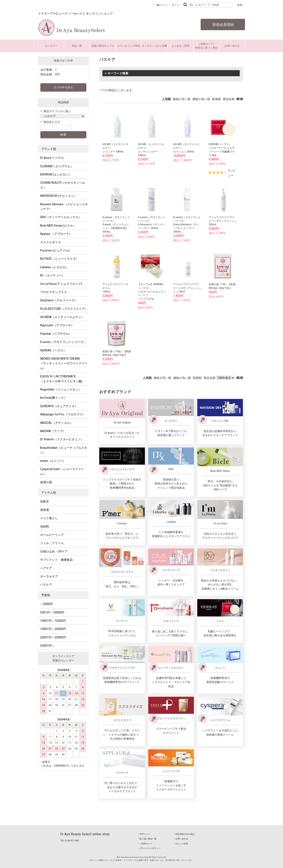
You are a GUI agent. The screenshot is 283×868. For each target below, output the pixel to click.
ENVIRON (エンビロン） (56, 174)
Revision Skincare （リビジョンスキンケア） (64, 207)
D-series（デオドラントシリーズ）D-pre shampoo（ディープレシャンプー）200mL (187, 225)
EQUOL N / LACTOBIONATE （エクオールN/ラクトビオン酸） (62, 379)
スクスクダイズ (50, 242)
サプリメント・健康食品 (56, 560)
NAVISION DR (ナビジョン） (59, 196)
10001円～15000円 (53, 621)
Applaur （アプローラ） (56, 234)
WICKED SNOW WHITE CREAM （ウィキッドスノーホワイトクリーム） (64, 363)
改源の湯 (46, 482)
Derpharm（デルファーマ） (59, 300)
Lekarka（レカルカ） (54, 267)
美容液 (45, 510)
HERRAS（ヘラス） (53, 350)
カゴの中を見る (63, 87)
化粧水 (45, 501)
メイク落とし (49, 518)
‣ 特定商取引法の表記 (184, 834)
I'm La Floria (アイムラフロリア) (61, 284)
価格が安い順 (182, 99)
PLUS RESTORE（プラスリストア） (64, 309)
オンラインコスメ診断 (155, 46)
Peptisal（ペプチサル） (56, 334)
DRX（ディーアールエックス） (61, 217)
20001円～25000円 (53, 637)
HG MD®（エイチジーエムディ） (62, 317)
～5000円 (46, 604)
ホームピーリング (52, 535)
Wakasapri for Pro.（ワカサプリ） (63, 414)
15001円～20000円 (53, 629)
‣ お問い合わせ (181, 839)
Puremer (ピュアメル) (55, 250)
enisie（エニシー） (53, 461)
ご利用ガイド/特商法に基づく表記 (206, 46)
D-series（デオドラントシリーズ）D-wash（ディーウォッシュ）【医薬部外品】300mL (116, 225)
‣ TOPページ (144, 834)
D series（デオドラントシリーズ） (63, 342)
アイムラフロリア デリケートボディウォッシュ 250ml (223, 221)
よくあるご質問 (180, 46)
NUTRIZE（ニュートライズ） (59, 259)
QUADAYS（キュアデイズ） (59, 406)
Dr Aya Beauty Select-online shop (85, 834)
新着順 (216, 99)
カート (176, 5)
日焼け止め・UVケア (54, 551)
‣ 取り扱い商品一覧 (147, 839)
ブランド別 (49, 149)
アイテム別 (49, 493)
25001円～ (47, 646)
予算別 (46, 595)
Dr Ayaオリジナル (52, 158)
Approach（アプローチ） (57, 325)
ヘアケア (46, 568)
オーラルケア (49, 576)
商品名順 (229, 99)
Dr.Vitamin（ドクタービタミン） (62, 439)
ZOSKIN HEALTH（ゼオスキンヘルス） (63, 185)
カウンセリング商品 (129, 46)
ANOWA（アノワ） (53, 431)
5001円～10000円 (52, 612)
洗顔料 (45, 527)
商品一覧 (77, 46)
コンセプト (51, 46)
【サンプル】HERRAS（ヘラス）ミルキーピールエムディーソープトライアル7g (152, 292)
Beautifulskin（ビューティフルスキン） (64, 450)
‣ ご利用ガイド (145, 844)
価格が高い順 (201, 99)
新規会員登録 (223, 24)
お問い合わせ (232, 46)
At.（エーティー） (52, 275)
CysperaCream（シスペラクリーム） (62, 471)
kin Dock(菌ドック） (54, 398)
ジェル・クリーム (52, 543)
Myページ (162, 5)
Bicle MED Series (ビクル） (58, 226)
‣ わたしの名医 (181, 844)
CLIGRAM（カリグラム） (57, 166)
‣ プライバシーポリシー (150, 848)
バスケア (46, 585)
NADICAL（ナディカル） (56, 423)
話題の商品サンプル (103, 46)
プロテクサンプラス (53, 292)
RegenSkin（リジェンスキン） (61, 389)
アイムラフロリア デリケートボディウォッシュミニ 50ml (187, 288)
